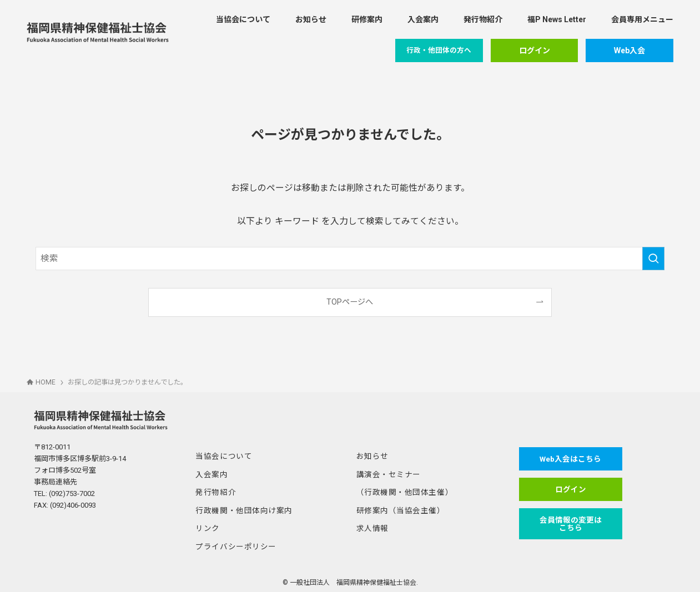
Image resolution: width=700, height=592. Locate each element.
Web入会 (630, 50)
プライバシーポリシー (233, 543)
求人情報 (371, 526)
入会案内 (210, 474)
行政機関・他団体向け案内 (240, 508)
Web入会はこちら (568, 459)
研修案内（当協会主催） (398, 508)
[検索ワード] (350, 259)
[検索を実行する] (653, 259)
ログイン (535, 50)
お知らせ (371, 456)
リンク (207, 526)
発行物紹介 (214, 491)
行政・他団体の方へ (439, 50)
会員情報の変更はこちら (567, 522)
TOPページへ (350, 302)
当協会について (222, 456)
